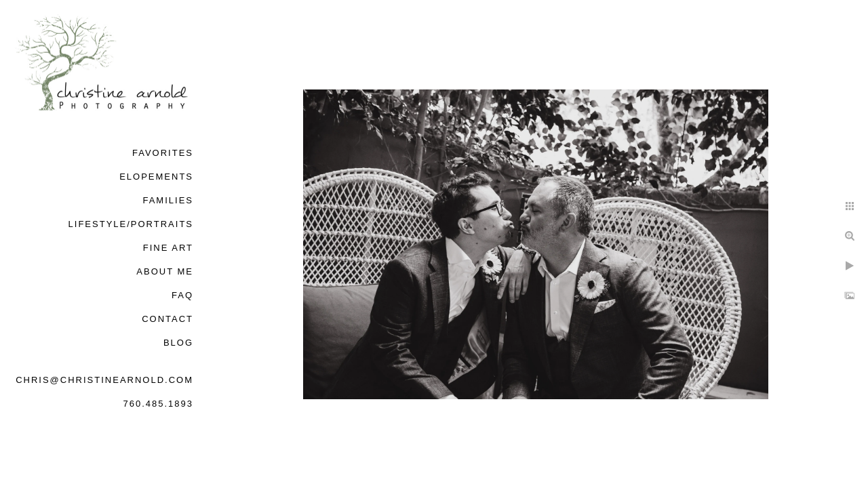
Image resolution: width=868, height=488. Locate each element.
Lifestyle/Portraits (131, 224)
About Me (165, 271)
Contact (167, 319)
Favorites (163, 153)
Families (168, 200)
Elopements (156, 177)
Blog (178, 343)
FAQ (182, 295)
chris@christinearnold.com (104, 380)
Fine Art (168, 248)
